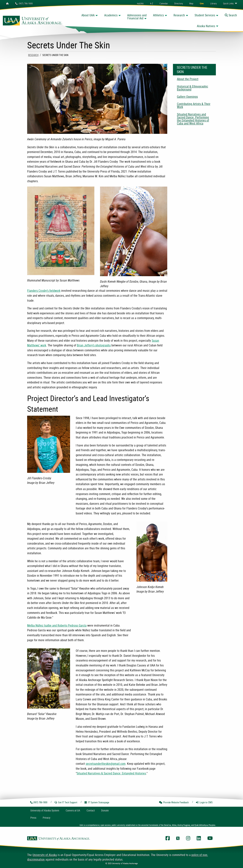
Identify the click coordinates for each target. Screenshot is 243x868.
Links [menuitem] (228, 3)
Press (33, 818)
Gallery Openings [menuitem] (187, 97)
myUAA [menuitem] (140, 3)
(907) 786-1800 (24, 3)
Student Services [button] (205, 15)
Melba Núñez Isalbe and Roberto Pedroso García (57, 625)
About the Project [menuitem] (188, 79)
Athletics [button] (158, 15)
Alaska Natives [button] (206, 26)
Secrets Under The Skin (192, 70)
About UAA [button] (88, 15)
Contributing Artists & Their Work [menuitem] (194, 105)
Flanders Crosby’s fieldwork (44, 291)
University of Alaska (45, 855)
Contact (91, 810)
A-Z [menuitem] (151, 3)
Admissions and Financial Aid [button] (137, 17)
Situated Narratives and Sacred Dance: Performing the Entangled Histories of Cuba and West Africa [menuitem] (193, 119)
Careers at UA (73, 810)
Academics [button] (111, 15)
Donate (105, 810)
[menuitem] (164, 3)
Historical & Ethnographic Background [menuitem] (193, 88)
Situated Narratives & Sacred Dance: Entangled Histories (111, 773)
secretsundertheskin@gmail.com (106, 764)
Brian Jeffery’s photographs (94, 345)
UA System (45, 810)
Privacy (47, 818)
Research (33, 55)
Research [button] (179, 15)
